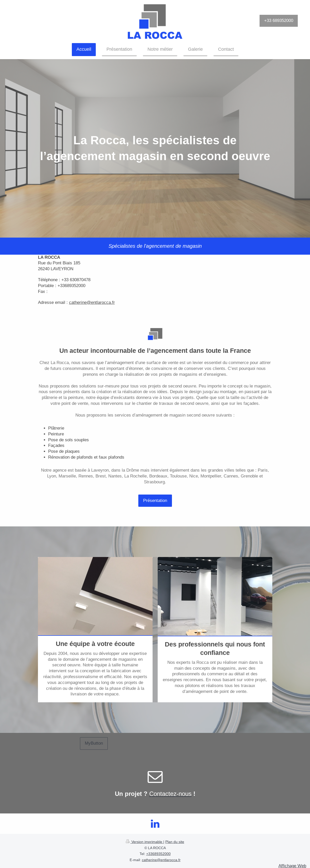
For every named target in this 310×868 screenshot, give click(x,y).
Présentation (155, 501)
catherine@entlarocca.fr (161, 860)
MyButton (94, 743)
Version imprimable (145, 842)
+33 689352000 (279, 21)
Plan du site (175, 842)
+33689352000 (158, 854)
